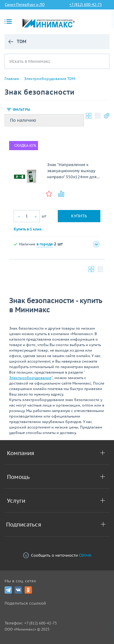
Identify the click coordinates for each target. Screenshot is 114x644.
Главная (12, 79)
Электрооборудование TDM (50, 79)
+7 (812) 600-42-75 (86, 4)
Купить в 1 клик (28, 229)
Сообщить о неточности (57, 555)
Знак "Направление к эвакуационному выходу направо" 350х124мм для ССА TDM (72, 171)
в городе (45, 244)
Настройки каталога (107, 116)
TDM (21, 42)
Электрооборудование (30, 378)
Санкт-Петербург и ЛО (25, 4)
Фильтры (21, 110)
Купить (79, 216)
